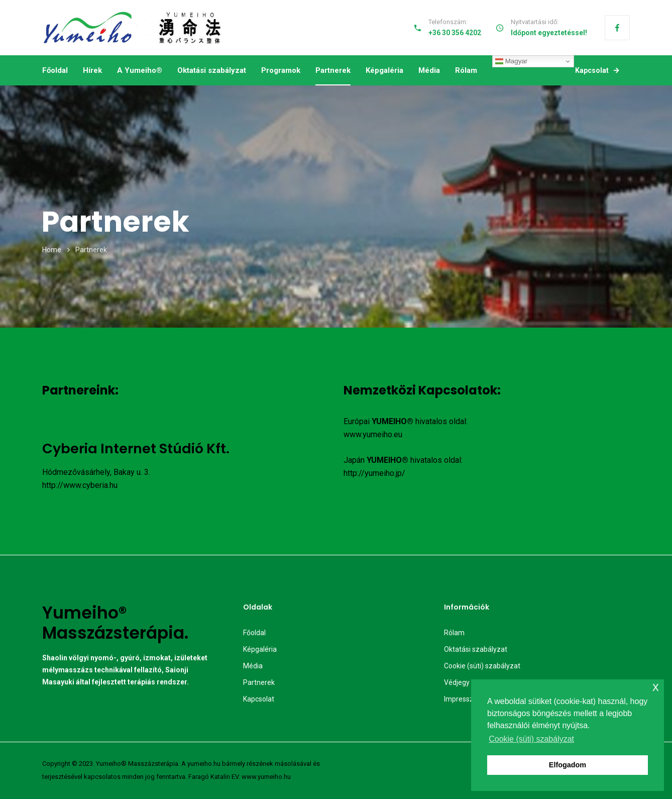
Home (52, 250)
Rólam (466, 70)
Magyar (511, 61)
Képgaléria (384, 70)
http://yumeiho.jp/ (374, 473)
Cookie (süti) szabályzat (482, 666)
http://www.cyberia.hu (80, 485)
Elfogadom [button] (568, 765)
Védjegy (457, 682)
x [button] (656, 687)
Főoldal (55, 70)
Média (429, 70)
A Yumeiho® (140, 70)
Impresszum (464, 699)
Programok (281, 70)
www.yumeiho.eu (373, 434)
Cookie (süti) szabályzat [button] (531, 739)
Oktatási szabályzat (212, 70)
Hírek (92, 70)
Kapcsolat (597, 70)
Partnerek (333, 70)
